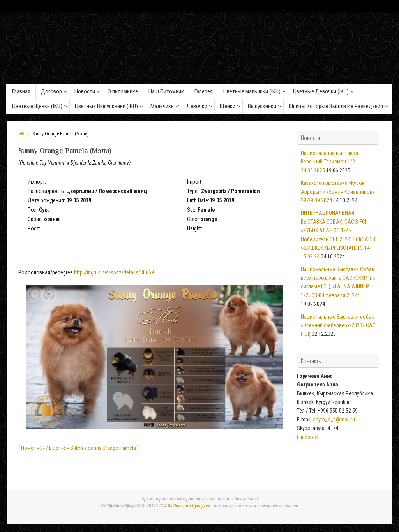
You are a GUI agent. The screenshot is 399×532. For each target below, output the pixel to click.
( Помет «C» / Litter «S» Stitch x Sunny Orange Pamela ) (79, 448)
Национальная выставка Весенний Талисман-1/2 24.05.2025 (329, 162)
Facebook (308, 437)
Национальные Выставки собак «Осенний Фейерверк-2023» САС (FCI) (338, 326)
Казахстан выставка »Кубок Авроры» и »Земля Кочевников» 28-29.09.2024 (338, 192)
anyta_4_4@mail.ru (334, 420)
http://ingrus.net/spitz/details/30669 (114, 272)
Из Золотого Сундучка (189, 506)
